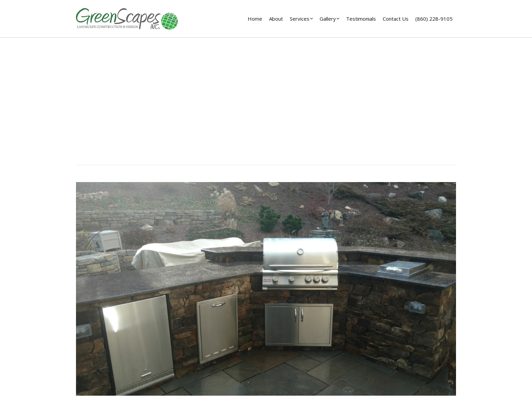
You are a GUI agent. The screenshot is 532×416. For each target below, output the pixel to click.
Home (257, 115)
